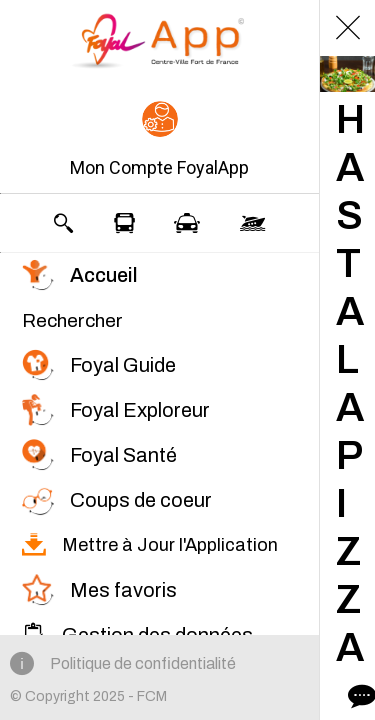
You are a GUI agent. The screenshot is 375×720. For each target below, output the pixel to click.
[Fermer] (348, 28)
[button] (159, 141)
